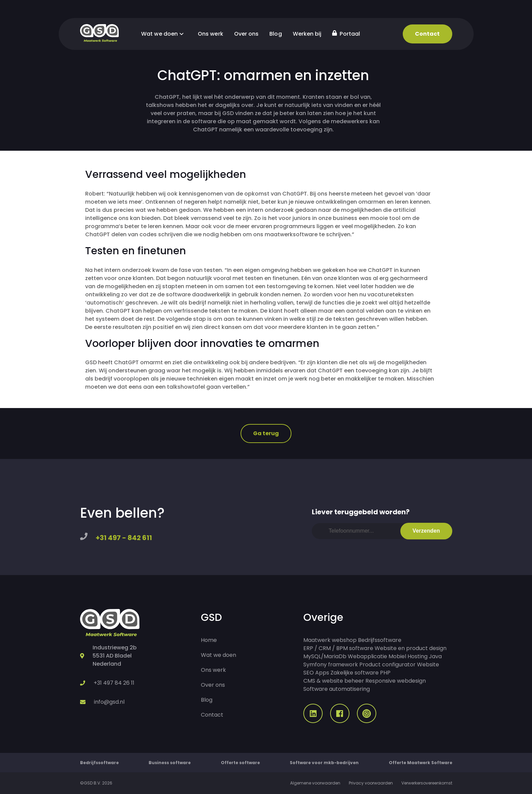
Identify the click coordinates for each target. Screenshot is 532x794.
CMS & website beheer (334, 681)
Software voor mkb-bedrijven (324, 763)
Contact (427, 34)
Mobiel (397, 656)
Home (209, 640)
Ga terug (266, 433)
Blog (275, 34)
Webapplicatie (367, 656)
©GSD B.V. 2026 (96, 783)
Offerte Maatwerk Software (421, 763)
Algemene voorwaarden (315, 783)
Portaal (346, 34)
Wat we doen (164, 34)
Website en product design (411, 648)
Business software (170, 763)
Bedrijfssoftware (380, 640)
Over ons (246, 34)
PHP (385, 673)
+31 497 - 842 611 (124, 538)
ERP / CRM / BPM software (338, 648)
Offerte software (240, 763)
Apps (322, 673)
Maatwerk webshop (330, 640)
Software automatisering (337, 689)
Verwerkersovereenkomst (427, 783)
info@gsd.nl (109, 702)
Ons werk (211, 34)
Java (435, 656)
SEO (309, 673)
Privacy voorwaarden (371, 783)
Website (428, 664)
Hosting (417, 656)
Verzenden (426, 531)
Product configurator (387, 664)
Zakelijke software (355, 673)
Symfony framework (331, 664)
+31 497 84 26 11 (114, 683)
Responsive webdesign (396, 681)
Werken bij (307, 34)
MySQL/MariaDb (325, 656)
